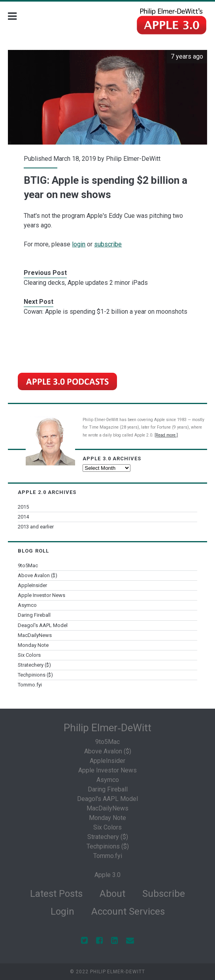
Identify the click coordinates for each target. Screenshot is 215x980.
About (112, 894)
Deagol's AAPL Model (43, 625)
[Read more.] (166, 435)
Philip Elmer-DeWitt (133, 159)
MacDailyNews (35, 635)
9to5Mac (28, 565)
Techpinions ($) (35, 675)
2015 (23, 507)
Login (62, 911)
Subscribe (164, 894)
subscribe (108, 244)
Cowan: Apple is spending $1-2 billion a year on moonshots (106, 312)
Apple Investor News (41, 595)
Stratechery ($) (34, 665)
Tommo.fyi (30, 685)
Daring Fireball (34, 615)
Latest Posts (56, 894)
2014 (23, 517)
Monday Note (33, 645)
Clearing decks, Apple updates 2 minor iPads (86, 283)
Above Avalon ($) (38, 575)
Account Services (128, 911)
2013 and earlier (36, 527)
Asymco (27, 605)
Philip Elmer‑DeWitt (107, 728)
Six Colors (29, 655)
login (79, 244)
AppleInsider (32, 585)
